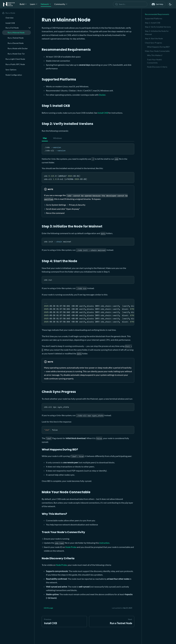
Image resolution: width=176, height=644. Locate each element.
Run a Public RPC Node (15, 64)
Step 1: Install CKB (153, 23)
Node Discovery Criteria (157, 67)
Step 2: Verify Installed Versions (158, 27)
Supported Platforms (154, 18)
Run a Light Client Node (15, 59)
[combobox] (131, 4)
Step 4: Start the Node (154, 38)
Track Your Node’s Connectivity (154, 61)
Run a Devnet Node (16, 43)
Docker (102, 95)
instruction (104, 543)
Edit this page (48, 608)
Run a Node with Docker (18, 48)
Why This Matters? (155, 55)
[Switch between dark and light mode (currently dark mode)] (170, 4)
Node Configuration (14, 75)
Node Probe (71, 547)
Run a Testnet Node (16, 38)
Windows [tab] (57, 138)
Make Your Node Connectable (157, 51)
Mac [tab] (45, 138)
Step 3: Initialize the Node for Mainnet (157, 33)
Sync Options (11, 70)
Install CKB (10, 23)
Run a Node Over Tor (16, 54)
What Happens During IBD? (158, 47)
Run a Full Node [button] (12, 28)
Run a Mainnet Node (16, 33)
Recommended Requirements (157, 14)
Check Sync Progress (153, 43)
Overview (10, 18)
